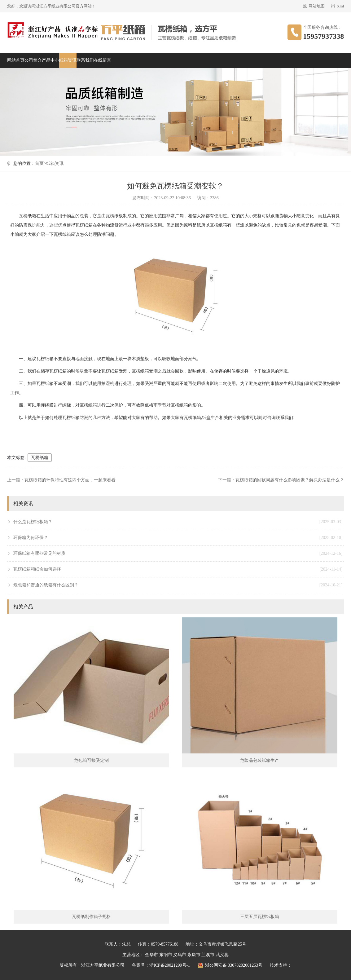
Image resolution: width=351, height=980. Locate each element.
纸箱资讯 (68, 60)
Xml (340, 6)
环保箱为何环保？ (178, 538)
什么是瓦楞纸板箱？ (178, 522)
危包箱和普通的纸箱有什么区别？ (178, 585)
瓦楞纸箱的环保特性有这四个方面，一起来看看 (70, 480)
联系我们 (85, 60)
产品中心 (50, 60)
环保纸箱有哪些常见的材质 (178, 554)
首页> (41, 163)
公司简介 (33, 60)
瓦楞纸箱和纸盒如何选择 (178, 569)
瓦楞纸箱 (40, 458)
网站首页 (16, 60)
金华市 (151, 955)
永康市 (194, 955)
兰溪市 (208, 955)
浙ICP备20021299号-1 (170, 965)
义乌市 (180, 955)
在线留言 (103, 60)
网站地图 (317, 6)
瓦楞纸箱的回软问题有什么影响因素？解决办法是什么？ (290, 480)
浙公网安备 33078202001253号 (234, 965)
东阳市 (166, 955)
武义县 (222, 955)
